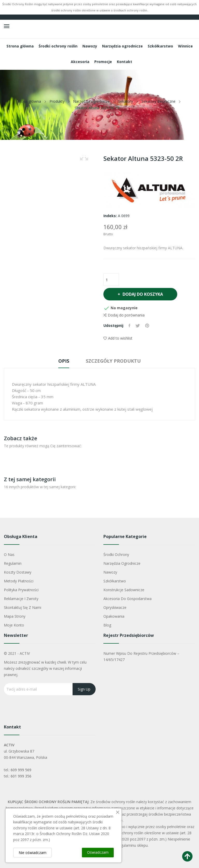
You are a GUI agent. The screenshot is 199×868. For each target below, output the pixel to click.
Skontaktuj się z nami (23, 607)
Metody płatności (19, 581)
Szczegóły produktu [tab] (113, 361)
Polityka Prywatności (21, 590)
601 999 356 (21, 776)
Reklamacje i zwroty (21, 599)
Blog (107, 625)
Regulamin (13, 563)
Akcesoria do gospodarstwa (127, 599)
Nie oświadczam (33, 853)
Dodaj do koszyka (142, 294)
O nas (9, 554)
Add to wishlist (118, 338)
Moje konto (14, 625)
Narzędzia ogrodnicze (122, 563)
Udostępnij (129, 326)
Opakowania (114, 616)
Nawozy (110, 572)
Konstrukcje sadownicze (124, 590)
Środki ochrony (116, 554)
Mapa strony (15, 616)
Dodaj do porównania (124, 315)
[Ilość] (111, 280)
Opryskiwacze (115, 607)
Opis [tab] (64, 361)
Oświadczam (98, 852)
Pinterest (147, 326)
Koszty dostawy (18, 572)
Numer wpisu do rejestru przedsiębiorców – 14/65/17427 (141, 656)
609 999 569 (21, 770)
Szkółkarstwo (115, 581)
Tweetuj (138, 326)
